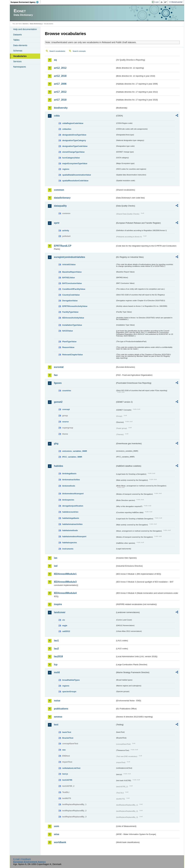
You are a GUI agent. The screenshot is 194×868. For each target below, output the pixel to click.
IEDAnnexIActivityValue (73, 318)
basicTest (67, 732)
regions (66, 169)
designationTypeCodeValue (75, 146)
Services (17, 61)
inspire (58, 604)
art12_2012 (60, 68)
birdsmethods (69, 486)
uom (57, 826)
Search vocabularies (57, 51)
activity (66, 231)
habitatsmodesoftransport (74, 536)
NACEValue (68, 331)
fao (56, 375)
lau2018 (58, 656)
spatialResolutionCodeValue (75, 181)
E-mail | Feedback (22, 859)
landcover (60, 612)
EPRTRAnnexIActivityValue (75, 306)
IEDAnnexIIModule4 (65, 593)
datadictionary (62, 198)
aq (55, 60)
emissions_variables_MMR (75, 451)
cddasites (67, 129)
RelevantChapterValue (73, 355)
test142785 (67, 780)
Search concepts (79, 51)
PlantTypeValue (69, 342)
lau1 (56, 641)
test (56, 725)
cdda (57, 116)
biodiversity (61, 108)
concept (66, 409)
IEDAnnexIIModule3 (65, 582)
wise (57, 834)
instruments (68, 549)
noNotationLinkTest (71, 768)
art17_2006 (60, 84)
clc (64, 620)
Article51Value (69, 264)
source (65, 422)
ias (56, 558)
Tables (16, 40)
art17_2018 (60, 100)
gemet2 (58, 402)
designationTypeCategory (74, 140)
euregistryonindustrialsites (69, 257)
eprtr (57, 223)
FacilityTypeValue (70, 312)
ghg (56, 443)
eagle (65, 626)
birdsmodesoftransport (73, 494)
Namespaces (20, 67)
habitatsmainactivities (72, 524)
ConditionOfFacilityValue (74, 289)
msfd (57, 672)
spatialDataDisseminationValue (77, 175)
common (59, 190)
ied (56, 566)
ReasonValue (68, 347)
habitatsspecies (70, 543)
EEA (26, 2)
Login (157, 2)
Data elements (20, 45)
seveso (58, 717)
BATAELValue (69, 278)
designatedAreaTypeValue (74, 135)
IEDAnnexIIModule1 (65, 574)
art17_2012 (60, 92)
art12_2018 (60, 76)
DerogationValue (70, 301)
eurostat (59, 367)
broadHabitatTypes (71, 680)
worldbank (60, 842)
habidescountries (70, 512)
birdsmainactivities (71, 480)
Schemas (18, 51)
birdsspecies (68, 500)
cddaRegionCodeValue (73, 123)
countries (67, 391)
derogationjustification (73, 506)
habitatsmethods (70, 530)
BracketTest (68, 738)
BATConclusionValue (72, 283)
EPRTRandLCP (63, 246)
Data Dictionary (36, 24)
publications (61, 709)
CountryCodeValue (71, 295)
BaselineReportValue (72, 272)
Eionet (25, 24)
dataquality (60, 206)
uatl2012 (66, 631)
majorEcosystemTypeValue (75, 163)
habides (59, 466)
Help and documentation (25, 29)
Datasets (18, 35)
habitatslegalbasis (71, 518)
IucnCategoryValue (71, 158)
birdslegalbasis (69, 474)
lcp (56, 665)
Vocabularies (20, 56)
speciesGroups (69, 692)
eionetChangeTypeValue (73, 152)
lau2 (56, 649)
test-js (65, 774)
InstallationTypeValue (72, 325)
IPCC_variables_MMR (72, 457)
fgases (58, 383)
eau (64, 750)
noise (57, 701)
